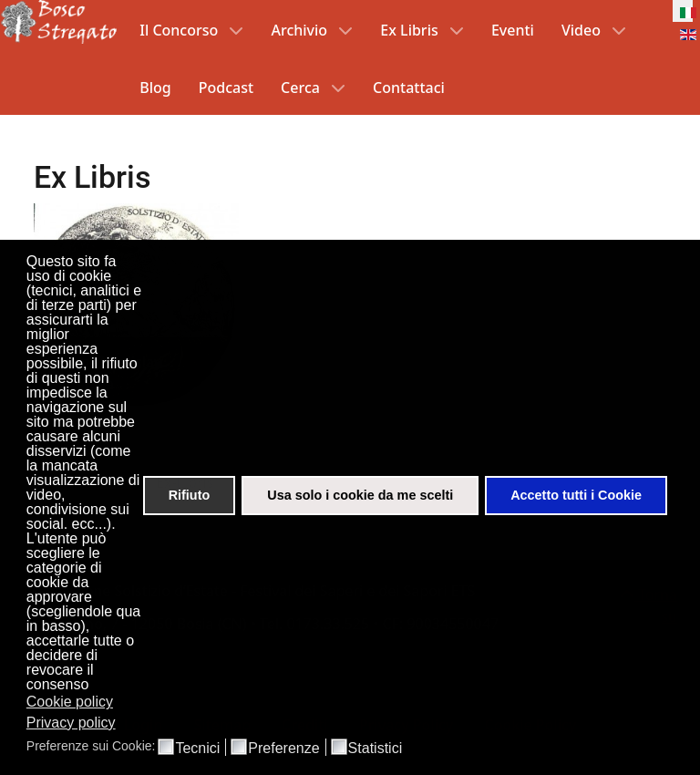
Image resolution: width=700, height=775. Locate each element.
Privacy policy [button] (71, 723)
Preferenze (283, 749)
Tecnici (197, 749)
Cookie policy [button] (70, 702)
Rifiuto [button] (190, 495)
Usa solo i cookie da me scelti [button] (360, 495)
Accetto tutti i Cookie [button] (576, 495)
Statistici (376, 749)
